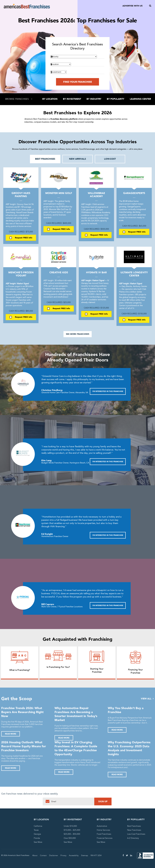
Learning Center (140, 99)
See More (38, 842)
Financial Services (105, 838)
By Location (50, 99)
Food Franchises (104, 834)
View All (147, 699)
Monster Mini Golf (59, 193)
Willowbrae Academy (96, 195)
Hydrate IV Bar (96, 272)
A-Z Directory (133, 838)
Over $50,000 (70, 838)
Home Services (103, 830)
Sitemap (85, 855)
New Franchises (134, 830)
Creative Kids (59, 272)
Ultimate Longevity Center (134, 274)
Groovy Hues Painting (21, 195)
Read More (11, 734)
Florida (37, 838)
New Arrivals (77, 159)
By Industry (94, 99)
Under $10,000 (70, 826)
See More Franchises (78, 334)
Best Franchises (45, 159)
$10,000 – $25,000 (72, 830)
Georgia (37, 834)
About (35, 855)
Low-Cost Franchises (136, 834)
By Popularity (116, 99)
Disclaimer (54, 855)
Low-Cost (110, 159)
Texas (36, 830)
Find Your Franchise (78, 82)
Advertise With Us (132, 6)
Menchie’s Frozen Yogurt (21, 274)
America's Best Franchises (27, 6)
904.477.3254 (96, 855)
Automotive (102, 826)
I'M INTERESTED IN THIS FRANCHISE (108, 391)
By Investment (72, 99)
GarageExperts (134, 193)
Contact (43, 855)
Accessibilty (74, 855)
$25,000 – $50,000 (72, 834)
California (38, 826)
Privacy (63, 855)
